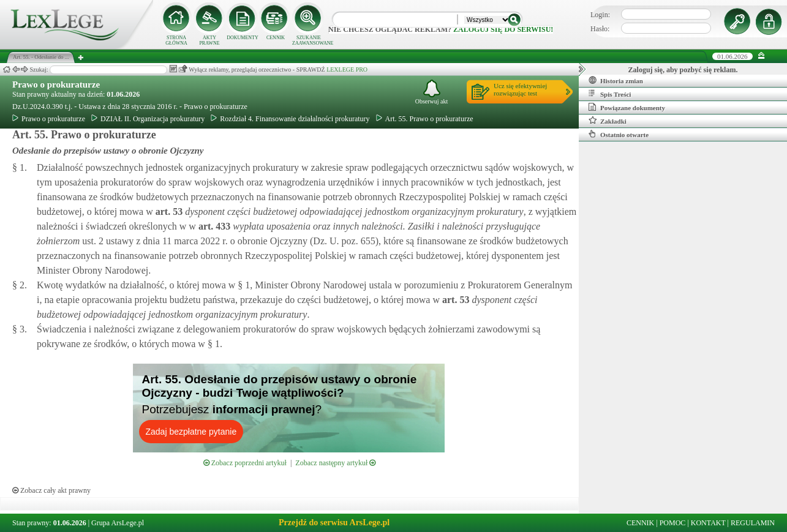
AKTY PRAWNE (209, 40)
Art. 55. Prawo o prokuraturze (425, 119)
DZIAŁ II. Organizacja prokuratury (148, 119)
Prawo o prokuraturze (56, 84)
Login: (600, 15)
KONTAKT (708, 523)
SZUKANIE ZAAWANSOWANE (309, 40)
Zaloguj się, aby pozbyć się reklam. (683, 70)
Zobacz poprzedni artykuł (245, 463)
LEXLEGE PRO (347, 69)
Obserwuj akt (432, 92)
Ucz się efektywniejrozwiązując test (520, 89)
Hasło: (600, 29)
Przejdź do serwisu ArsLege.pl (334, 523)
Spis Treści (610, 94)
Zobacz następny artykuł (335, 463)
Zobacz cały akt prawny (51, 490)
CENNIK (276, 38)
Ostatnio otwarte (619, 134)
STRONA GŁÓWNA (176, 40)
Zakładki (608, 121)
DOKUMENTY (243, 38)
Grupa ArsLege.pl (118, 523)
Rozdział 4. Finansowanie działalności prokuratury (290, 119)
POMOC (673, 523)
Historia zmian (616, 80)
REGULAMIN (753, 523)
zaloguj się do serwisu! (503, 29)
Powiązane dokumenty (627, 107)
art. (168, 212)
